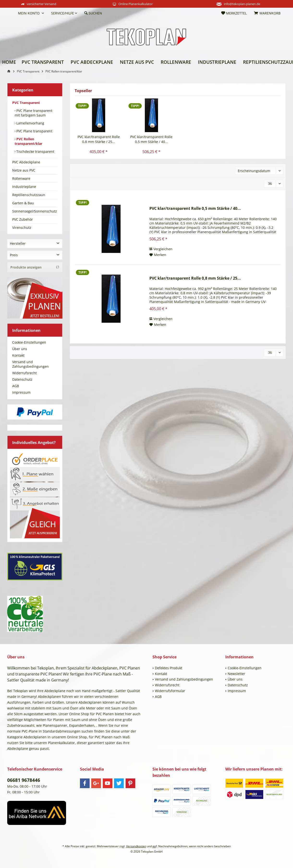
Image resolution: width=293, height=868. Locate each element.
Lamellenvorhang (30, 123)
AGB (16, 386)
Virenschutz (22, 228)
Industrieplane (24, 187)
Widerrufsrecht (24, 373)
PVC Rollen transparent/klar (28, 141)
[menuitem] (11, 13)
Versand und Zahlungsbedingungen (31, 364)
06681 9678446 (24, 780)
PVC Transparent (26, 103)
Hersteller (18, 243)
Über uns (20, 349)
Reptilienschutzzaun (29, 195)
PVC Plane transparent (34, 131)
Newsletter (236, 674)
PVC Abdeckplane (26, 162)
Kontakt (18, 355)
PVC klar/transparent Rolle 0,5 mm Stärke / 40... (151, 139)
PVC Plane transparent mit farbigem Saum (34, 113)
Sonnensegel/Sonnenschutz (35, 211)
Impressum (21, 392)
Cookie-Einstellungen (29, 342)
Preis (14, 255)
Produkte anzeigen (35, 267)
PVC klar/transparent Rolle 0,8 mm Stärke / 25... (99, 139)
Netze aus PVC (24, 170)
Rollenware (21, 178)
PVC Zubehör (23, 219)
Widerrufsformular (170, 691)
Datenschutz (22, 379)
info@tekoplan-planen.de (242, 4)
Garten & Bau (23, 203)
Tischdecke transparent (35, 151)
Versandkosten (136, 846)
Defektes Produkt (169, 668)
